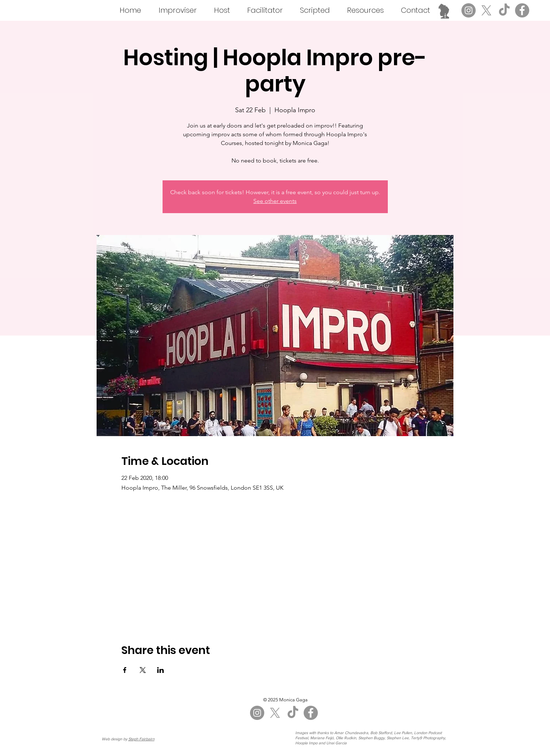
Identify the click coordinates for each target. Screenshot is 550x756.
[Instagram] (469, 10)
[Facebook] (522, 10)
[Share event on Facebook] (125, 670)
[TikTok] (504, 10)
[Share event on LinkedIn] (161, 670)
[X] (486, 10)
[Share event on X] (143, 670)
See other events (275, 201)
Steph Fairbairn (141, 739)
